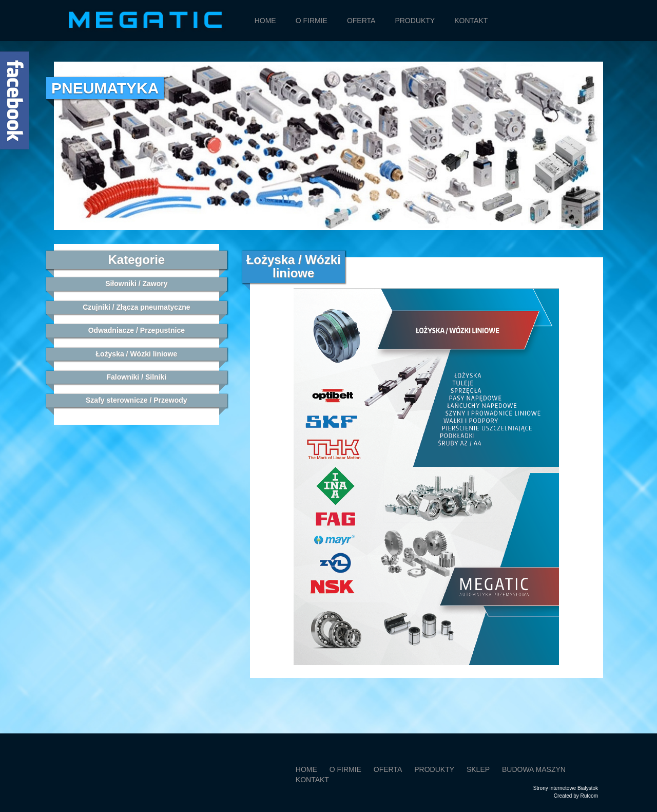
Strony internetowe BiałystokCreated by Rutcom (566, 792)
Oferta (361, 21)
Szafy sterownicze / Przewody (137, 400)
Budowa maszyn (534, 769)
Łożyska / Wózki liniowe (136, 354)
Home (265, 21)
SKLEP (478, 769)
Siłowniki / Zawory (136, 284)
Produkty (415, 21)
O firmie (312, 21)
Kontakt (471, 21)
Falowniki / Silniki (136, 377)
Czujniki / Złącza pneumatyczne (136, 307)
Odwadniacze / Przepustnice (137, 330)
